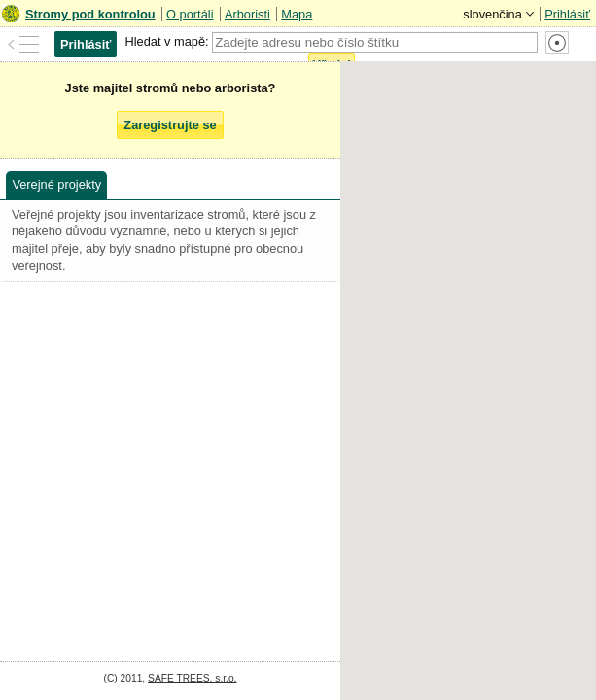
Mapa (297, 14)
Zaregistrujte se (170, 125)
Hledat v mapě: (166, 41)
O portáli (190, 14)
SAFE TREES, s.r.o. (192, 678)
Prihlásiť (567, 14)
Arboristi (247, 14)
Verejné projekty (56, 184)
